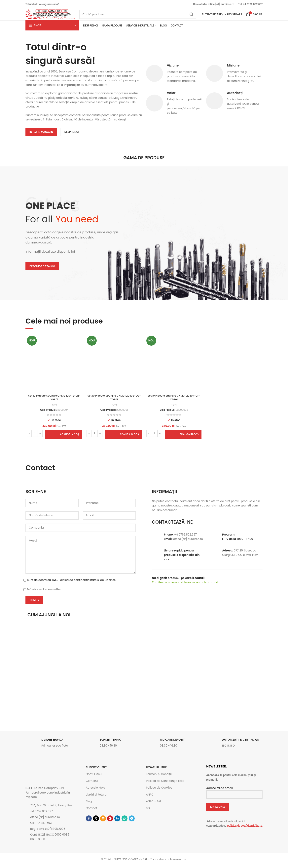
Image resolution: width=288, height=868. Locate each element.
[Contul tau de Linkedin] (117, 821)
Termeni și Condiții (159, 777)
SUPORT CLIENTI (97, 770)
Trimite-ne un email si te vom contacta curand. (185, 585)
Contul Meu (94, 777)
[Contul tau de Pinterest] (110, 821)
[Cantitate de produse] (34, 436)
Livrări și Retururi (97, 797)
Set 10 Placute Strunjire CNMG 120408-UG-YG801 (114, 400)
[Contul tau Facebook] (89, 821)
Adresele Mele (95, 790)
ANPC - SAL (154, 804)
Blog (89, 804)
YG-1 (54, 407)
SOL (148, 811)
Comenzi (92, 783)
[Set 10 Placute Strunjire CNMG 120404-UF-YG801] (174, 366)
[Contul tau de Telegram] (132, 821)
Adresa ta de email (234, 794)
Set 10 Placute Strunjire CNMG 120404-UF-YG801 (174, 400)
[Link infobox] (54, 746)
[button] (63, 437)
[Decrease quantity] (29, 436)
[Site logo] (50, 16)
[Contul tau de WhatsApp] (125, 821)
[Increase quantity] (39, 436)
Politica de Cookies (159, 790)
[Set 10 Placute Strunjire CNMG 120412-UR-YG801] (54, 366)
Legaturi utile (156, 770)
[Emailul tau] (103, 821)
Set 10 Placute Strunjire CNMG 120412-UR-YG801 (54, 400)
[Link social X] (96, 821)
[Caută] (138, 16)
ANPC (150, 797)
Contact (91, 811)
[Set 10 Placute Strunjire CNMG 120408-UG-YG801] (114, 366)
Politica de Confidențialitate (165, 783)
